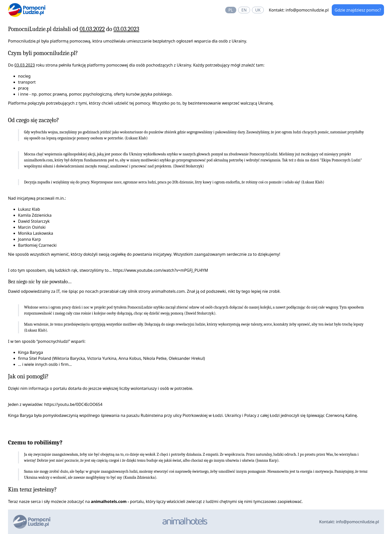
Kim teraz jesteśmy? (32, 489)
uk (258, 10)
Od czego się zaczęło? (33, 120)
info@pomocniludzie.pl (307, 10)
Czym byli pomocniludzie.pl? (43, 53)
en (244, 10)
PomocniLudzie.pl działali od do (74, 29)
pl (231, 10)
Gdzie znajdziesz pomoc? (358, 10)
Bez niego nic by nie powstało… (40, 282)
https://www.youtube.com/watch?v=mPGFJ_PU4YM (160, 270)
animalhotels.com (38, 160)
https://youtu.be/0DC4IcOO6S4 (73, 404)
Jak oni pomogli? (28, 376)
